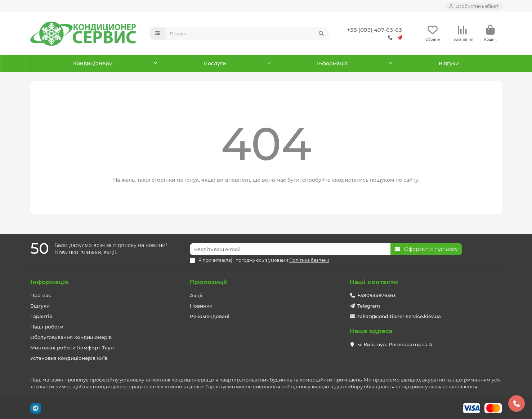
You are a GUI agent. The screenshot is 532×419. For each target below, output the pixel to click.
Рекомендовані (210, 316)
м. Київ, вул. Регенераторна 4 (395, 344)
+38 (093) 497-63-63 (374, 30)
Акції (196, 295)
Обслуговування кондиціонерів (71, 337)
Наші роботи (47, 327)
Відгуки (449, 63)
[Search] (247, 34)
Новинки (201, 306)
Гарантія (41, 316)
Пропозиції (208, 282)
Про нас (41, 295)
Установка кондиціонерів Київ (69, 358)
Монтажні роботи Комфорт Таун (72, 348)
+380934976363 (377, 295)
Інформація (50, 282)
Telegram (369, 306)
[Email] (290, 249)
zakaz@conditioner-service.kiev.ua (399, 316)
